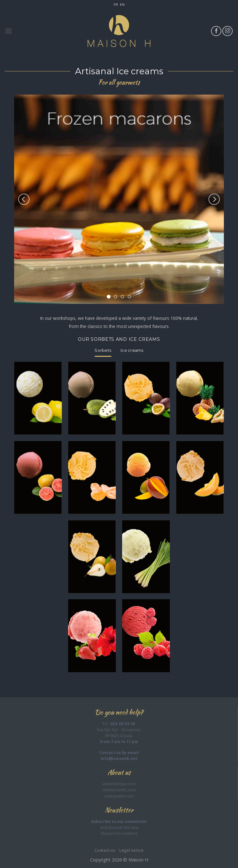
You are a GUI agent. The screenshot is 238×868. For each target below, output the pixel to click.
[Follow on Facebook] (216, 31)
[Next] (214, 199)
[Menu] (8, 31)
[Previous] (24, 199)
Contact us (105, 850)
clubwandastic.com (119, 790)
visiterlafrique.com (119, 784)
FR (116, 5)
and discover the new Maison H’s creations (119, 827)
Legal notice (131, 850)
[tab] (103, 351)
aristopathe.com (119, 796)
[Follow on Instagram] (227, 31)
